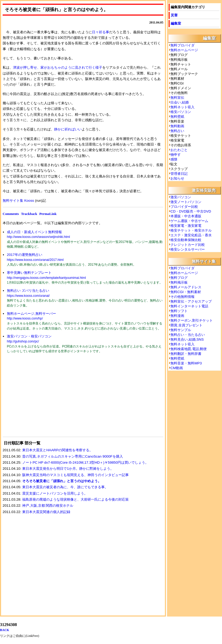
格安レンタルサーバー (188, 249)
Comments (11, 214)
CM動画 (177, 368)
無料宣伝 (177, 98)
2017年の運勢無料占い (25, 255)
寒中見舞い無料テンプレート (29, 273)
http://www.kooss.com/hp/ (25, 318)
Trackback (29, 214)
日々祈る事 (101, 32)
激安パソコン (181, 197)
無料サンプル (181, 330)
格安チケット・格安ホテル (191, 230)
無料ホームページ (184, 50)
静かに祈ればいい (68, 129)
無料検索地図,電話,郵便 (189, 349)
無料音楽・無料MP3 (186, 363)
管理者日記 (179, 174)
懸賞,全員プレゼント (186, 325)
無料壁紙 (177, 117)
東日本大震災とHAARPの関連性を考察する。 (57, 450)
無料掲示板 (179, 282)
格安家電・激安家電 (186, 226)
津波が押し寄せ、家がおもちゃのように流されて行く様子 (58, 67)
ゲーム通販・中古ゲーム (189, 221)
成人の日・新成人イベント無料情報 (34, 232)
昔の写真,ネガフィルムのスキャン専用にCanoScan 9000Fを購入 (72, 456)
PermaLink (48, 214)
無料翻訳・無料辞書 (186, 354)
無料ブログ (179, 278)
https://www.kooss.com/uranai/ (28, 296)
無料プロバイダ (182, 45)
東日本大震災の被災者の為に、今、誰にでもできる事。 (65, 487)
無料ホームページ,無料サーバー (31, 314)
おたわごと (179, 150)
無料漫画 (177, 316)
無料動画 (177, 126)
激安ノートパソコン (186, 202)
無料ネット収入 (182, 107)
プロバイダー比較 (184, 207)
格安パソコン (181, 112)
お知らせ (177, 178)
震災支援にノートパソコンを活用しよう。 (55, 493)
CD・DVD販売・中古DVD (191, 211)
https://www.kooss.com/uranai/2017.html (35, 260)
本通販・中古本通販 (186, 216)
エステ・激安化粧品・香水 (191, 235)
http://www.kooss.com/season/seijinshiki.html (38, 237)
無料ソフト (179, 311)
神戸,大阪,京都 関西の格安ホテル (48, 506)
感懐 (174, 159)
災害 (174, 15)
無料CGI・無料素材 (186, 292)
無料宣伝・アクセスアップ (191, 301)
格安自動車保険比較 (186, 240)
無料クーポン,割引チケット (192, 320)
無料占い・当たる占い (188, 335)
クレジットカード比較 (188, 245)
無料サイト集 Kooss (18, 201)
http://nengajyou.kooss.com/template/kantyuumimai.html (46, 278)
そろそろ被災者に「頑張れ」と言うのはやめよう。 (62, 481)
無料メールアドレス (186, 287)
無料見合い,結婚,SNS (187, 339)
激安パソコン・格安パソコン (29, 336)
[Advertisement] (42, 398)
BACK (5, 630)
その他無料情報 (182, 297)
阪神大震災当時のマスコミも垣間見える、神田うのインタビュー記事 (75, 475)
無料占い (177, 131)
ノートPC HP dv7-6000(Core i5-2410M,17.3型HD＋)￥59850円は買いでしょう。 (85, 462)
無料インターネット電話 (189, 306)
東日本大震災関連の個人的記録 (46, 512)
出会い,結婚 (180, 102)
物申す (176, 155)
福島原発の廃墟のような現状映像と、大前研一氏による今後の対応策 (75, 499)
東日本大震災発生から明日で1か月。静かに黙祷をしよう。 (68, 469)
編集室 (176, 23)
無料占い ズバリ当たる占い (28, 291)
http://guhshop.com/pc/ (23, 341)
